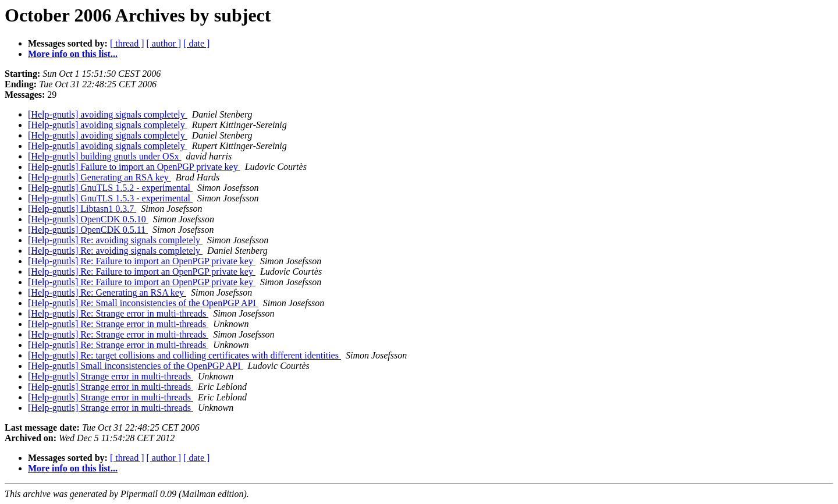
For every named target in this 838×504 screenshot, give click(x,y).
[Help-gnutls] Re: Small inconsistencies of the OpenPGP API (143, 303)
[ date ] (196, 43)
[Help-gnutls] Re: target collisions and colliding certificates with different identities (184, 355)
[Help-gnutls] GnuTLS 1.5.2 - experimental (110, 188)
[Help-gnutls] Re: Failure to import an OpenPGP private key (142, 261)
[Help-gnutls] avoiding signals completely (108, 114)
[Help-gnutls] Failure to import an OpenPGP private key (134, 167)
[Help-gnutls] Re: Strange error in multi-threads (118, 313)
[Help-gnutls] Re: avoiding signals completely (115, 240)
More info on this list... (73, 54)
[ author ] (164, 43)
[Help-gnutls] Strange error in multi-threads (111, 376)
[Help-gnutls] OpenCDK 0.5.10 (88, 219)
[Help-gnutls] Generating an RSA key (100, 177)
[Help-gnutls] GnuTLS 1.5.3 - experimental (110, 198)
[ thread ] (127, 43)
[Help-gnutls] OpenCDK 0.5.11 (88, 230)
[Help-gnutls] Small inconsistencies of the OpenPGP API (136, 366)
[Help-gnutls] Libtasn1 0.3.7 (82, 209)
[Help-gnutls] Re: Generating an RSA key (107, 292)
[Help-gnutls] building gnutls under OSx (105, 156)
